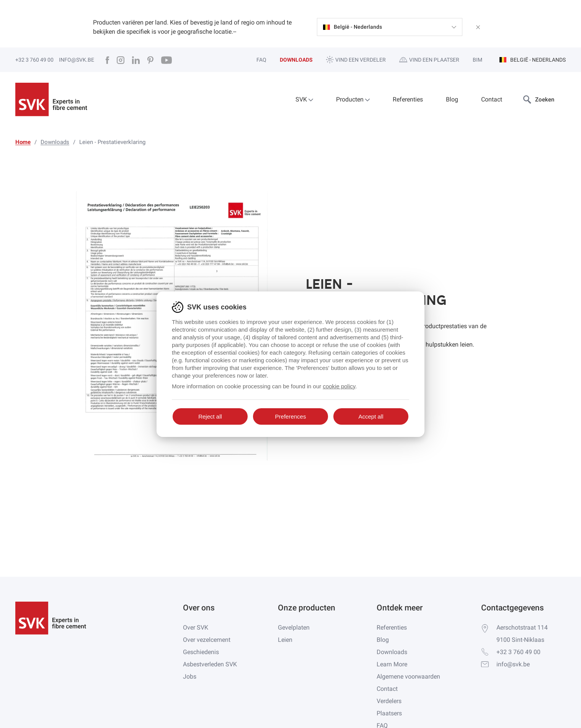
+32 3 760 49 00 (34, 60)
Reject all (210, 416)
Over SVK (196, 627)
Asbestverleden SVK (210, 664)
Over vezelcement (207, 640)
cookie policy (339, 386)
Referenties (408, 99)
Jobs (190, 676)
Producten (353, 99)
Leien (285, 640)
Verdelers (389, 701)
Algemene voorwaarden (408, 676)
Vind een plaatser (429, 60)
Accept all (371, 416)
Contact (492, 99)
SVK (304, 99)
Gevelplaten (294, 627)
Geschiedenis (201, 652)
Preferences (291, 416)
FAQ (261, 60)
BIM (477, 60)
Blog (452, 99)
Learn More (392, 664)
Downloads (296, 60)
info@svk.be (77, 60)
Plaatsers (389, 713)
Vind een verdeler (356, 60)
